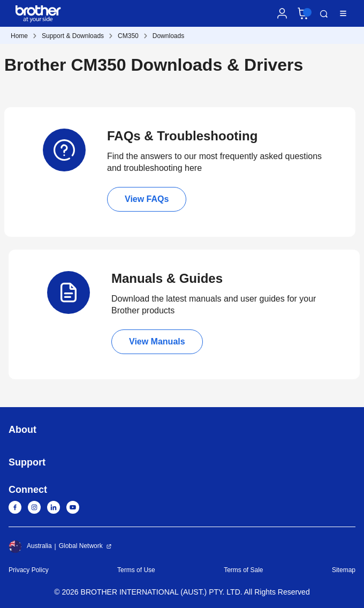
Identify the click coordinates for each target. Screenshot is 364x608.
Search (324, 14)
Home (19, 36)
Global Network (81, 546)
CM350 (128, 36)
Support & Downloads (73, 36)
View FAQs (147, 199)
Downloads (168, 36)
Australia (30, 546)
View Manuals (157, 341)
